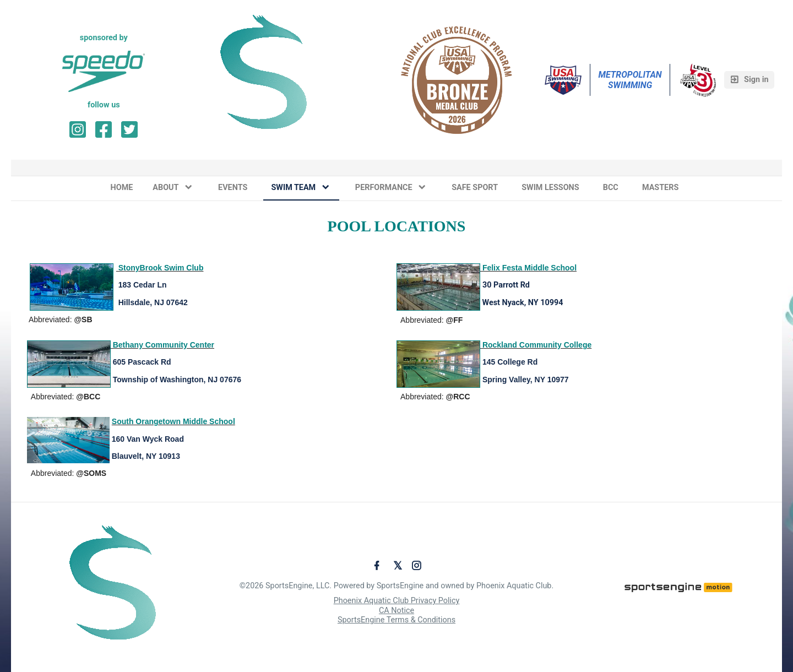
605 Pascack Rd (142, 362)
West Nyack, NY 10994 (523, 303)
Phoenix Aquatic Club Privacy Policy (397, 601)
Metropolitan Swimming (630, 80)
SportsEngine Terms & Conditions (397, 620)
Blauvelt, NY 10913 (145, 456)
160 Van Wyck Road (148, 439)
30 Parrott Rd (506, 285)
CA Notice (397, 611)
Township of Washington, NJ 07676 (176, 380)
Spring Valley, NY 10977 (525, 380)
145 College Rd (510, 362)
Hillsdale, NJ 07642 (153, 302)
